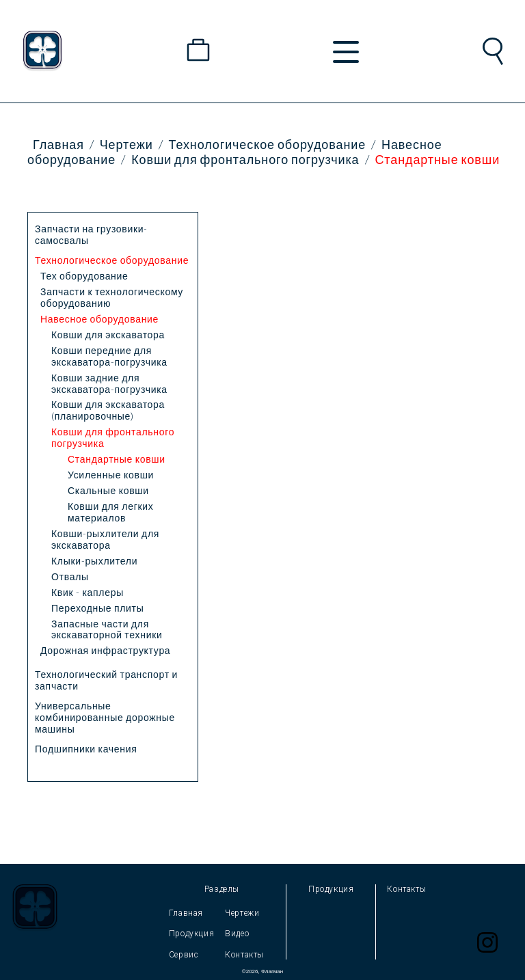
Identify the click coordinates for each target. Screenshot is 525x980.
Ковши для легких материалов (111, 512)
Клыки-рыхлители (94, 561)
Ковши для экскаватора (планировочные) (108, 410)
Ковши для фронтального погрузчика (245, 159)
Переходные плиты (97, 608)
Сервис (184, 955)
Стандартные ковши (437, 159)
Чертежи (126, 144)
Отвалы (70, 576)
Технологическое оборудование (268, 144)
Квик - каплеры (87, 592)
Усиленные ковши (111, 475)
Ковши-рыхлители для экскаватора (105, 539)
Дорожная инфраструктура (105, 650)
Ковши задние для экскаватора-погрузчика (109, 383)
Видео (237, 934)
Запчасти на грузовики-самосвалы (91, 234)
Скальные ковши (108, 490)
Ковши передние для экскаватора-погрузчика (109, 356)
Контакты (244, 955)
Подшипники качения (86, 749)
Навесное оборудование (99, 319)
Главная (58, 144)
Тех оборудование (84, 276)
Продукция (191, 934)
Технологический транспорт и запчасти (106, 680)
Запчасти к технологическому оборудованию (112, 297)
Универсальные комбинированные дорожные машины (105, 717)
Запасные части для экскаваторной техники (107, 629)
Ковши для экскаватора (108, 335)
